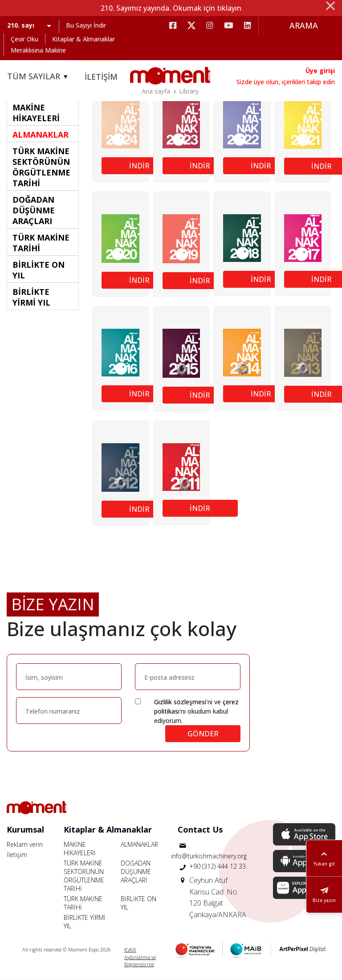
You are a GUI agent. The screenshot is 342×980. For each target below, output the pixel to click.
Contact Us (200, 829)
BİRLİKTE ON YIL (138, 903)
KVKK (130, 949)
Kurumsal (25, 829)
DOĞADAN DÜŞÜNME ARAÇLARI (136, 872)
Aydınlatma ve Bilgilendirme (140, 961)
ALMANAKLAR (139, 844)
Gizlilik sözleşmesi (180, 702)
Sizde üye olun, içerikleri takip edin (286, 82)
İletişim (17, 855)
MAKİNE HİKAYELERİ (80, 849)
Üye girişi (320, 71)
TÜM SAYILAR (39, 77)
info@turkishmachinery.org (209, 856)
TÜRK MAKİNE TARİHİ (83, 903)
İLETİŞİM (101, 77)
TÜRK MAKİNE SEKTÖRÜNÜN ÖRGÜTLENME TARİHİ (84, 876)
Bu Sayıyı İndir (86, 25)
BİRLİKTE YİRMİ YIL (85, 922)
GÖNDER (203, 734)
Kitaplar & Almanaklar (83, 39)
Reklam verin (25, 844)
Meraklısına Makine (38, 50)
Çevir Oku (24, 39)
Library (189, 91)
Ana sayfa (156, 91)
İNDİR (139, 166)
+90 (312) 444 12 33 (218, 866)
